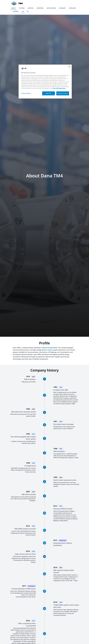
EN (23, 11)
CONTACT (16, 11)
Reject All (49, 93)
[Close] (69, 67)
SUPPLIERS (72, 8)
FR (28, 11)
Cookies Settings (26, 93)
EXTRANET (62, 8)
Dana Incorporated (50, 348)
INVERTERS (40, 8)
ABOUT (14, 8)
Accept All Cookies (63, 93)
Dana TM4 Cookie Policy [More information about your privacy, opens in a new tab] (59, 88)
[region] (45, 82)
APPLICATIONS (51, 8)
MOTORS (31, 8)
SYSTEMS (22, 8)
